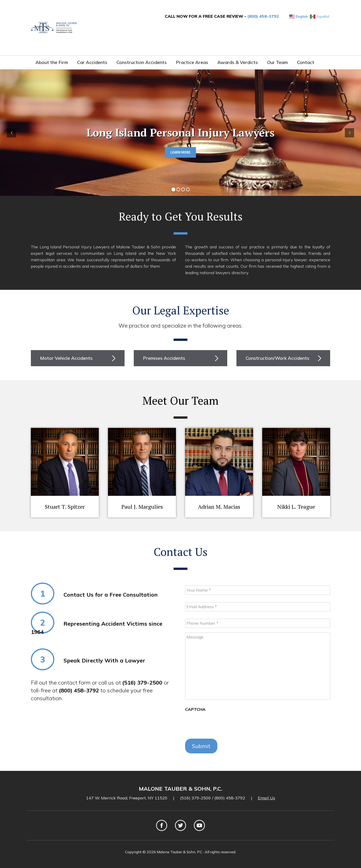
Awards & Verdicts (238, 62)
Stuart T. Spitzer (65, 507)
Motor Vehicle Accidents (66, 358)
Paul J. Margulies (142, 507)
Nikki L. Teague (296, 507)
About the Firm (52, 62)
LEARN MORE (180, 152)
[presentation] (220, 725)
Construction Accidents (142, 62)
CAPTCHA (195, 709)
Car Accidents (92, 62)
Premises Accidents (164, 358)
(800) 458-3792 (263, 16)
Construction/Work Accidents (277, 358)
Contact (306, 62)
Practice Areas (192, 62)
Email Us (266, 798)
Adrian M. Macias (219, 507)
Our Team (277, 62)
